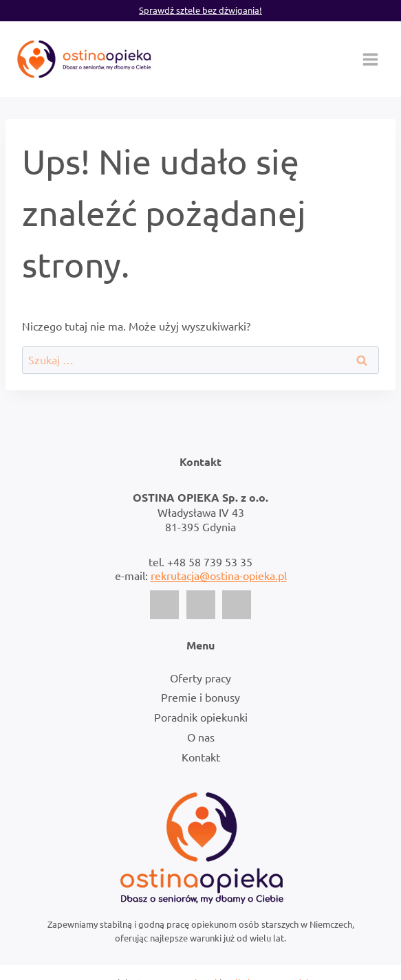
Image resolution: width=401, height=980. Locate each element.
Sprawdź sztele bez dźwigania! (200, 10)
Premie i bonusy (200, 697)
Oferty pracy (200, 678)
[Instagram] (201, 605)
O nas (201, 737)
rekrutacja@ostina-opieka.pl (219, 575)
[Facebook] (164, 605)
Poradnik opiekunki (201, 717)
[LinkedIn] (237, 605)
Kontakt (201, 757)
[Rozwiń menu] (370, 59)
